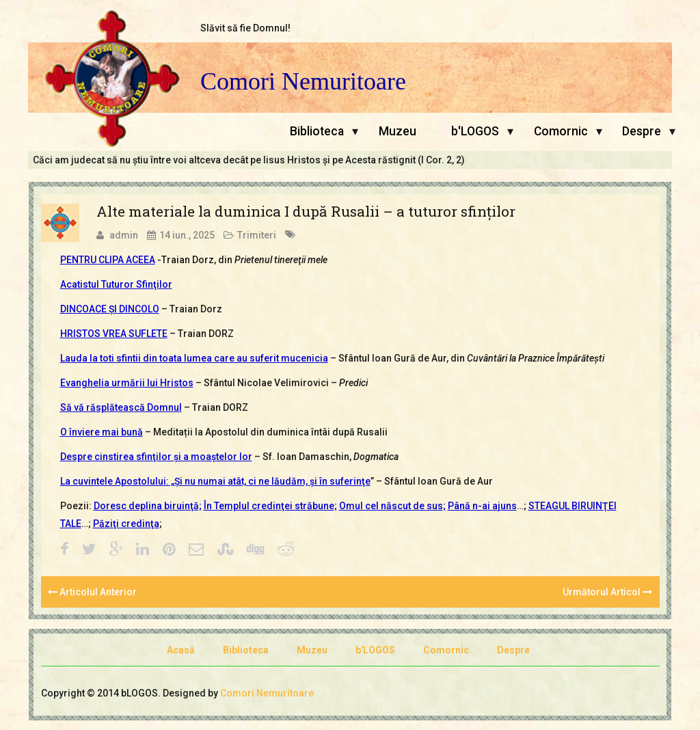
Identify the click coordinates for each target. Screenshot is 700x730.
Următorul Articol (607, 592)
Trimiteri (257, 235)
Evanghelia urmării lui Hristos (127, 383)
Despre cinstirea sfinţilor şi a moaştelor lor (156, 457)
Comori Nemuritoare (303, 82)
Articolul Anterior (92, 592)
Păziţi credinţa (126, 524)
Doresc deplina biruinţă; (148, 506)
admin (124, 235)
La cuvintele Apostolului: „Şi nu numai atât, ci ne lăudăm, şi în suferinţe (215, 481)
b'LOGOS (475, 131)
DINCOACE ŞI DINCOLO (110, 309)
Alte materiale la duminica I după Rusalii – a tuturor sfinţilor (306, 211)
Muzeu (398, 131)
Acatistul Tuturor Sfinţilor (116, 284)
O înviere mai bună (102, 432)
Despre (642, 131)
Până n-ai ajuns (482, 506)
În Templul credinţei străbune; (270, 506)
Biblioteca (317, 131)
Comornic (561, 131)
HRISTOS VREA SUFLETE (114, 334)
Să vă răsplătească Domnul (121, 407)
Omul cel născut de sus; (392, 506)
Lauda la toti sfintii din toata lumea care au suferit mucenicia (194, 358)
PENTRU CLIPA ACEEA (108, 260)
